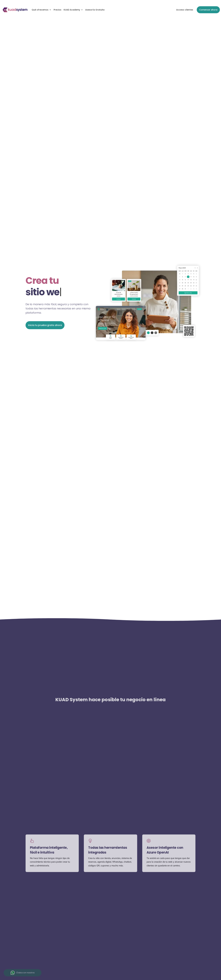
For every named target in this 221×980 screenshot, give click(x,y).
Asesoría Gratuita (95, 10)
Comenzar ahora (208, 10)
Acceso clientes (185, 10)
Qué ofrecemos (40, 10)
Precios (57, 10)
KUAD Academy (72, 10)
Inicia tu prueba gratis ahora (44, 325)
